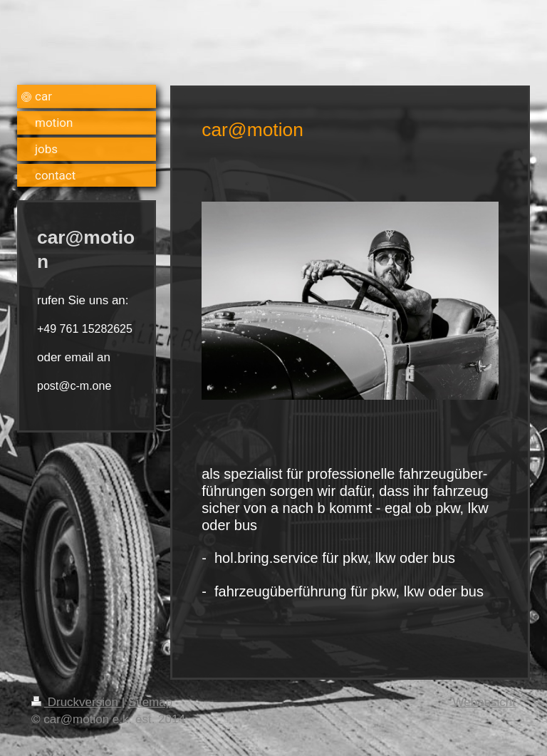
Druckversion (77, 702)
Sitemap (150, 702)
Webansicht (484, 702)
